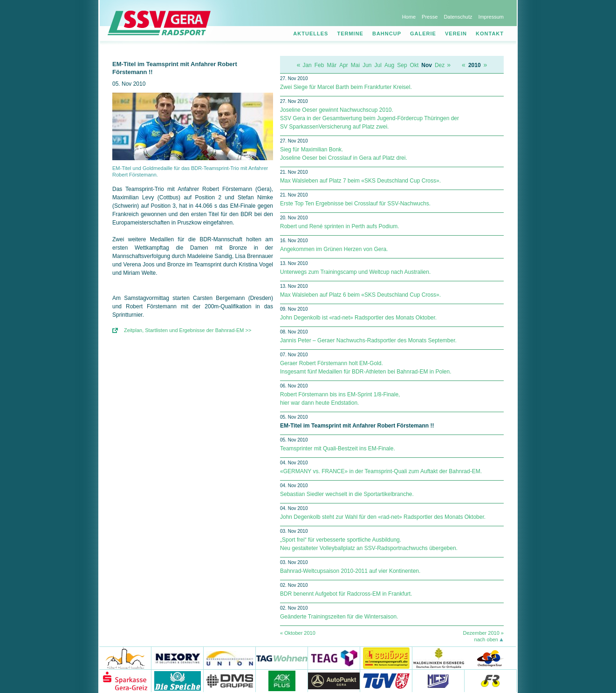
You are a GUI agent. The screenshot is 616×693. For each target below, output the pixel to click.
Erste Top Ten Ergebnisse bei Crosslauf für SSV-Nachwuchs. (355, 204)
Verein (456, 34)
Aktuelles (311, 34)
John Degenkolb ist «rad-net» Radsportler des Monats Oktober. (358, 318)
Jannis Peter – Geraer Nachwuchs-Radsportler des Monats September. (368, 340)
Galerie (423, 34)
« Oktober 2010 (298, 633)
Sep (402, 65)
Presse (430, 17)
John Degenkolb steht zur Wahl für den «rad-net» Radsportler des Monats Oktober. (383, 517)
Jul (378, 65)
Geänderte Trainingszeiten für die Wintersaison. (339, 617)
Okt (414, 65)
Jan (307, 65)
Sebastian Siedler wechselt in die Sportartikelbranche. (347, 494)
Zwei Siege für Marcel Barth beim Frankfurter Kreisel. (346, 87)
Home (409, 17)
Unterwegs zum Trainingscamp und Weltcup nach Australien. (355, 272)
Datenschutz (458, 17)
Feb (319, 65)
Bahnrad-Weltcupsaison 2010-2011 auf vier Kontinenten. (350, 571)
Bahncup (387, 34)
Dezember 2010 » (483, 633)
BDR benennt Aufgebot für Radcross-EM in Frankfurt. (346, 594)
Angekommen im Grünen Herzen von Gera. (334, 249)
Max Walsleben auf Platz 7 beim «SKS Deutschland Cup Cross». (360, 181)
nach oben (486, 639)
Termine (350, 34)
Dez (440, 65)
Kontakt (490, 34)
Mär (332, 65)
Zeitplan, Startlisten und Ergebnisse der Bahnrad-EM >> (188, 330)
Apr (344, 65)
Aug (389, 65)
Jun (367, 65)
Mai (355, 65)
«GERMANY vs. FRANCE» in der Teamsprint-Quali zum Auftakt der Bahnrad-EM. (381, 471)
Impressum (491, 17)
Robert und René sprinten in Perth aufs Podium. (339, 226)
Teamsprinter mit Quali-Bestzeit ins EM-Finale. (338, 448)
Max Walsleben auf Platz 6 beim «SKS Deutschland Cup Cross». (360, 295)
